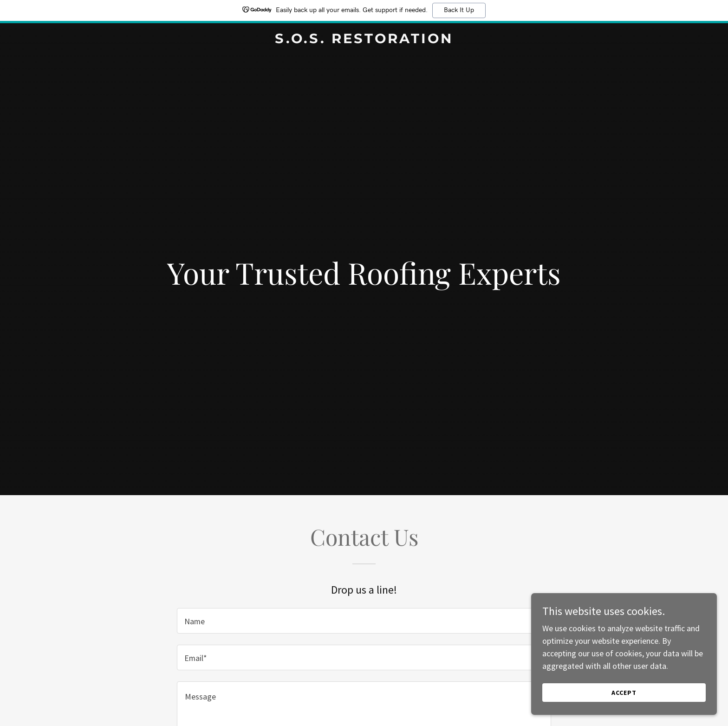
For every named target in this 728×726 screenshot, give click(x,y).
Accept (624, 693)
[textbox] (364, 621)
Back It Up (459, 10)
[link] (364, 40)
